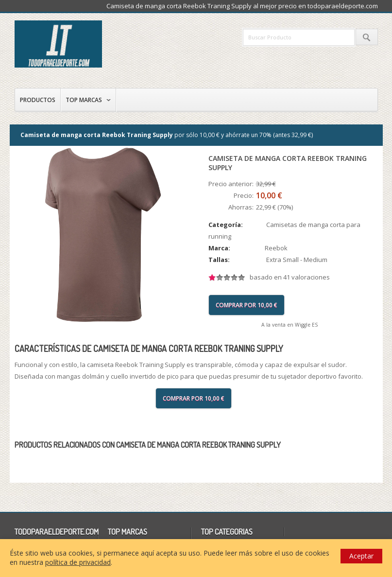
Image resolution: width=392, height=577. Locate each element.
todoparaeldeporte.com (100, 44)
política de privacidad (78, 562)
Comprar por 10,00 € (247, 305)
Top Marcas (84, 100)
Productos (38, 100)
